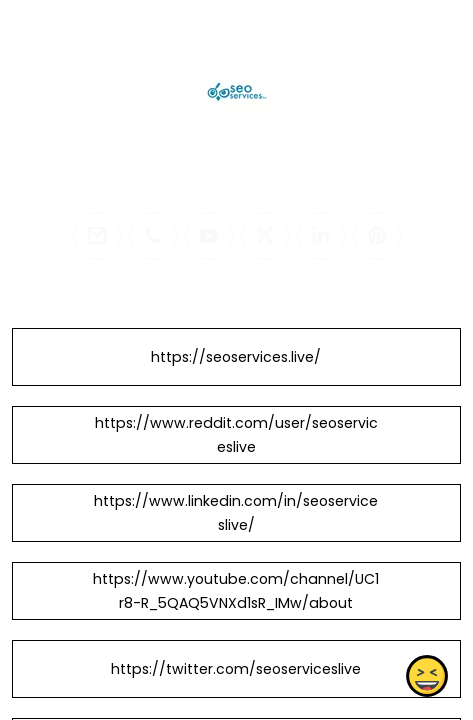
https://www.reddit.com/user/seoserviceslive (236, 435)
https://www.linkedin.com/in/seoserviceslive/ (236, 513)
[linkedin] (321, 236)
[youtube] (209, 236)
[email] (97, 236)
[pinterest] (377, 236)
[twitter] (265, 236)
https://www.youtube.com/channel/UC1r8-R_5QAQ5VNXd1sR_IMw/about (236, 591)
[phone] (153, 236)
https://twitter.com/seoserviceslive (236, 669)
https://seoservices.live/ (236, 357)
